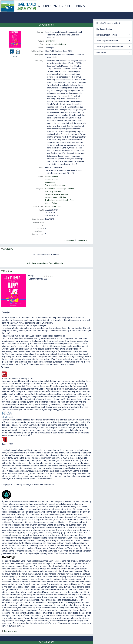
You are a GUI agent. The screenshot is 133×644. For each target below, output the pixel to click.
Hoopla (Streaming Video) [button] (108, 23)
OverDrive (8, 271)
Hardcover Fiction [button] (104, 29)
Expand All (69, 240)
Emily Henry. (56, 44)
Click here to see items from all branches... (46, 263)
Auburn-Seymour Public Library (62, 6)
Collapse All (83, 240)
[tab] (113, 23)
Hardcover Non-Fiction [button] (107, 35)
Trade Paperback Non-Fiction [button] (110, 47)
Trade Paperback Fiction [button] (107, 41)
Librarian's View (11, 631)
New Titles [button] (101, 52)
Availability (8, 249)
